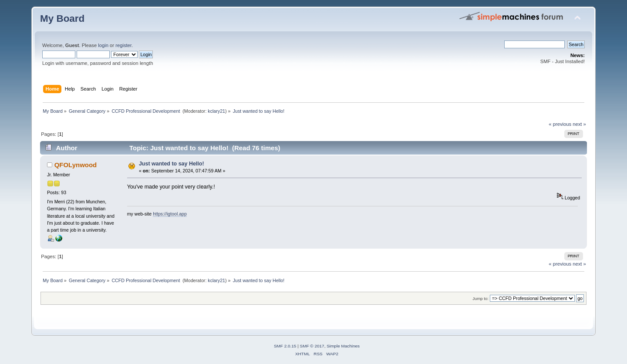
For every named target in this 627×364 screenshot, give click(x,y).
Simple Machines (343, 346)
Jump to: (480, 298)
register (123, 45)
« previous (560, 124)
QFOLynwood (76, 165)
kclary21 (216, 111)
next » (579, 124)
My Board (62, 19)
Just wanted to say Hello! (172, 164)
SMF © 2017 (312, 346)
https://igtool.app (170, 214)
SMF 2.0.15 (285, 346)
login (103, 45)
